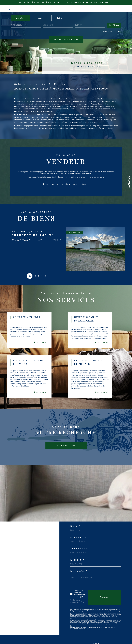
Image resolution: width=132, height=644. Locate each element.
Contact (129, 182)
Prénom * (78, 537)
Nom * (76, 526)
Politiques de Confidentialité (98, 627)
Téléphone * (81, 549)
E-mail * (78, 560)
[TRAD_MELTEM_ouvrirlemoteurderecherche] (8, 8)
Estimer (61, 18)
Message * (79, 571)
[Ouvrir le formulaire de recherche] (114, 25)
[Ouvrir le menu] (119, 8)
